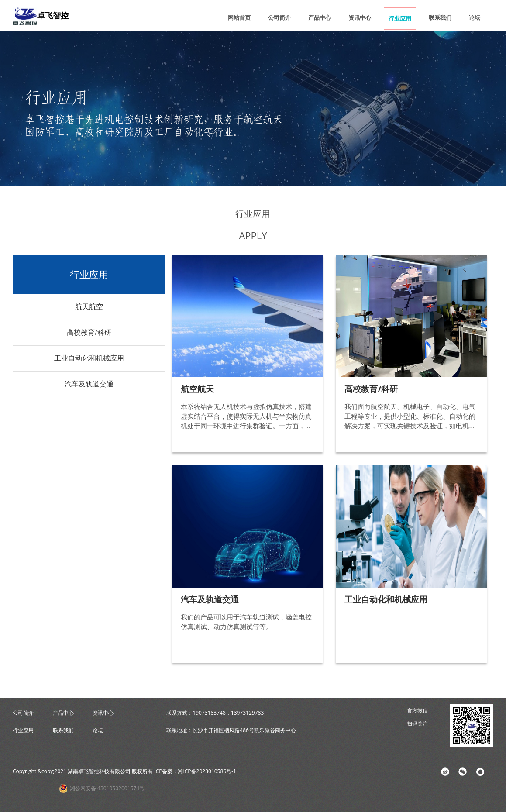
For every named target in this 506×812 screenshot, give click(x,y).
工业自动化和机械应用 (89, 358)
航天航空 (89, 306)
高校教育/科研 (89, 332)
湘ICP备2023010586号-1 (207, 771)
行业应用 (400, 18)
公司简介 (279, 17)
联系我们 (440, 17)
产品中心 (320, 17)
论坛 (475, 17)
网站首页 (239, 17)
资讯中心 (360, 17)
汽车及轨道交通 (89, 384)
